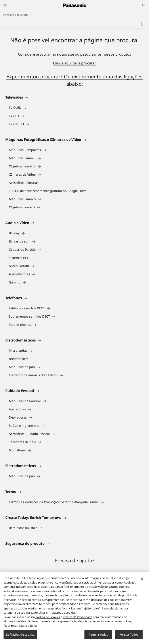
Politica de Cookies (48, 617)
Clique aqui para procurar (75, 63)
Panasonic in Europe (16, 15)
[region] (74, 608)
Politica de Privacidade (77, 617)
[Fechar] (142, 579)
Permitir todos (98, 634)
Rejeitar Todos (129, 634)
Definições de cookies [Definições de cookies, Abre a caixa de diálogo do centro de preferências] (20, 634)
